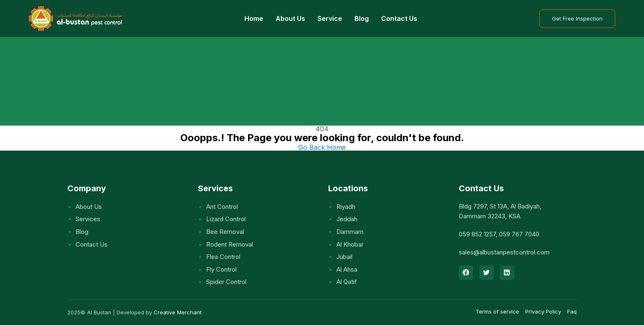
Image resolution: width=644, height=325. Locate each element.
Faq (572, 311)
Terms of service (497, 311)
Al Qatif (347, 282)
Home (254, 18)
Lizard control (226, 219)
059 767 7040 (519, 234)
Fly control (221, 269)
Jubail (344, 257)
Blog (362, 18)
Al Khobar (350, 244)
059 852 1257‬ (477, 234)
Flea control (223, 257)
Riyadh (346, 207)
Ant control (222, 207)
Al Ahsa (347, 269)
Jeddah (347, 219)
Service (330, 18)
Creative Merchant (178, 312)
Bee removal (225, 232)
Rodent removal (230, 244)
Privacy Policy (543, 311)
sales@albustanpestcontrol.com (504, 252)
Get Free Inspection (577, 18)
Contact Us (399, 18)
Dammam (350, 232)
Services (88, 219)
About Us (290, 18)
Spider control (226, 282)
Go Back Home (322, 147)
